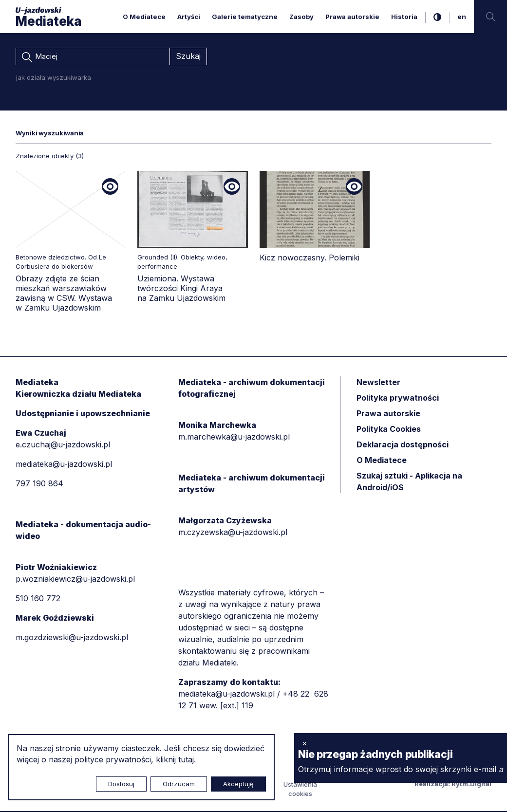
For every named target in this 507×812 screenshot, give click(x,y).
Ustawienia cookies (300, 790)
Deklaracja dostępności (403, 445)
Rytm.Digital (471, 785)
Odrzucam (179, 784)
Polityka (389, 430)
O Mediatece (144, 17)
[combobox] (93, 57)
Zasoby (301, 17)
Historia (404, 17)
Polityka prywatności (398, 399)
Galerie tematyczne (245, 17)
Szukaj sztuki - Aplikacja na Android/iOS (409, 482)
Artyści (189, 17)
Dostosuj (121, 784)
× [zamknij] (305, 743)
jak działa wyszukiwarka (54, 78)
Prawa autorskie (352, 17)
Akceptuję (238, 784)
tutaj (186, 759)
